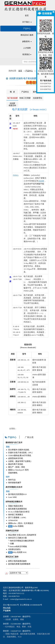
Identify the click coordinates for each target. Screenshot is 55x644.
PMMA (16, 175)
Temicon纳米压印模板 (18, 546)
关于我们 (27, 22)
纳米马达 (12, 480)
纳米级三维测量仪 (16, 515)
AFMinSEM (13, 520)
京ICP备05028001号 (11, 605)
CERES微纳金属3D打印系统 (20, 455)
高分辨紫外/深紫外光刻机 (19, 450)
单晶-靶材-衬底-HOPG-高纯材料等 (22, 535)
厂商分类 (29, 437)
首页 (27, 16)
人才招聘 (27, 48)
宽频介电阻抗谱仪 (16, 506)
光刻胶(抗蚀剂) (14, 549)
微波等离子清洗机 (16, 464)
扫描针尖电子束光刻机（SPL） (21, 453)
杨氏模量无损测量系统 (17, 509)
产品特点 (25, 92)
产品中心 (27, 28)
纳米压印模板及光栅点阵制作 (22, 541)
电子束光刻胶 (12, 98)
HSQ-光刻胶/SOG (17, 552)
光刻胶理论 (38, 98)
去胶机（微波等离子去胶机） (20, 461)
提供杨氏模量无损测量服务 (19, 564)
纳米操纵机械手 (15, 483)
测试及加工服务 (27, 35)
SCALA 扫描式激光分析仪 (19, 512)
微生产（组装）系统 (17, 467)
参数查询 (27, 41)
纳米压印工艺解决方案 (17, 538)
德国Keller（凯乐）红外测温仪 (21, 523)
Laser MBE (12, 497)
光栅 (12, 544)
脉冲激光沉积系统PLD (17, 494)
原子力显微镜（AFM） (18, 517)
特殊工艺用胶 (25, 98)
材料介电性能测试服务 (17, 561)
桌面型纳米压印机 (16, 458)
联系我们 (27, 54)
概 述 (12, 92)
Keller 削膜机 (16, 526)
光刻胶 (41, 181)
